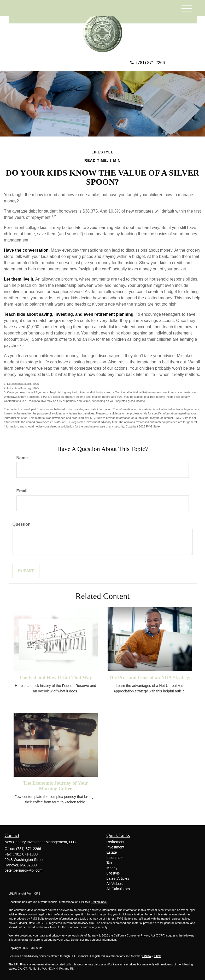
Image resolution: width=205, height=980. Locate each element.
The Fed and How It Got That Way (55, 677)
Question (22, 524)
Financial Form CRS (27, 894)
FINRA (147, 956)
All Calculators (118, 889)
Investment (115, 847)
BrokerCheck (99, 902)
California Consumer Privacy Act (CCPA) (140, 935)
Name (22, 458)
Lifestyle (113, 873)
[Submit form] (26, 571)
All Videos (115, 884)
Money (112, 868)
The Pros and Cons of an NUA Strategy (150, 677)
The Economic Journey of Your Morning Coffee (55, 786)
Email (22, 491)
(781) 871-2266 (148, 63)
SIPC (158, 956)
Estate (112, 852)
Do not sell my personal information (93, 940)
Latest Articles (118, 878)
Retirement (115, 842)
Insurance (115, 858)
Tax (109, 863)
